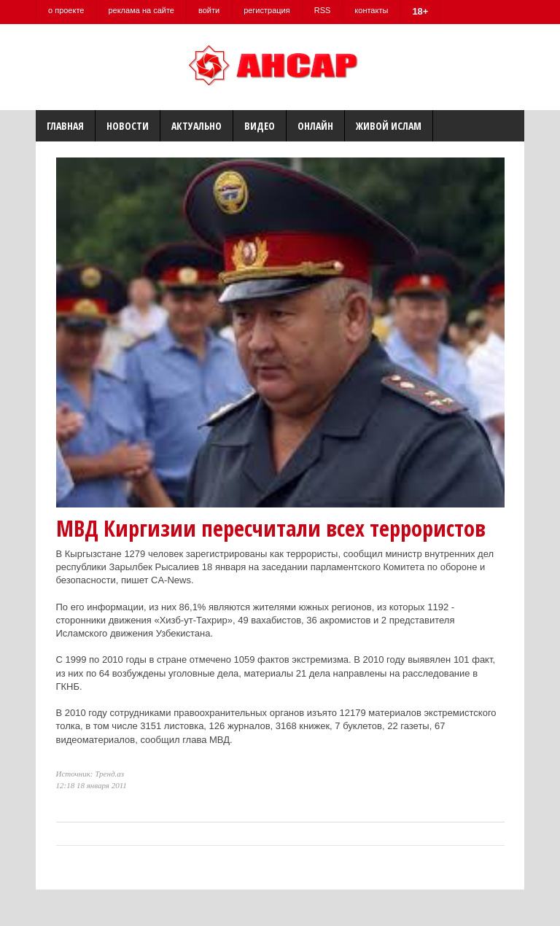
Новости (128, 126)
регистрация (267, 10)
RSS (323, 10)
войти (209, 10)
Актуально (197, 126)
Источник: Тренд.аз (90, 774)
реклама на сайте (141, 10)
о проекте (66, 10)
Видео (260, 126)
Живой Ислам (389, 126)
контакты (371, 10)
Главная (65, 126)
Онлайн (315, 126)
